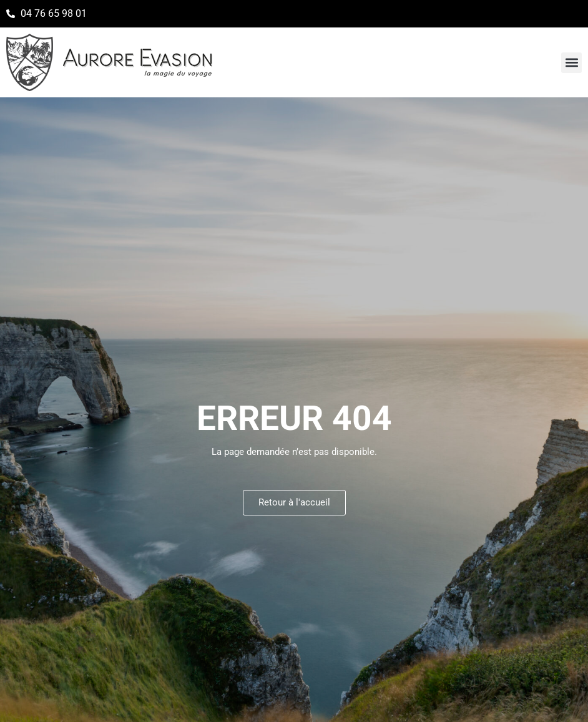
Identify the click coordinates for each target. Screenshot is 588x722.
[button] (571, 63)
